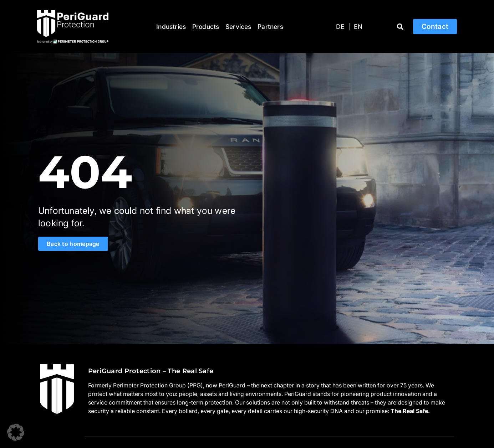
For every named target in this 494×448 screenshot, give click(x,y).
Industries (171, 27)
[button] (400, 27)
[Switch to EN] (358, 27)
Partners (270, 27)
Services (238, 27)
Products (206, 27)
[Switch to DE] (340, 27)
